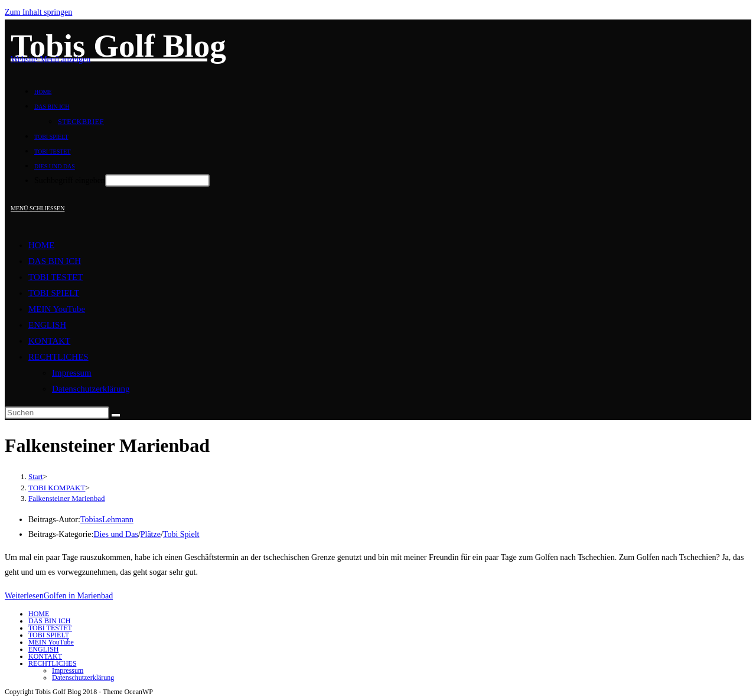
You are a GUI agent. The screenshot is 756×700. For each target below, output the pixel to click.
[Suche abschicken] (116, 415)
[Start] (36, 476)
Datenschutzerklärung (91, 389)
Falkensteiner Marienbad (67, 498)
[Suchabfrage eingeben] (57, 413)
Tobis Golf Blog (118, 46)
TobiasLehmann (107, 520)
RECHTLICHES (58, 357)
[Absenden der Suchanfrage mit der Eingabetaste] (157, 180)
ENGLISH (47, 325)
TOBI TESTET (56, 277)
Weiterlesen (59, 596)
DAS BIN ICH (55, 261)
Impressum (72, 373)
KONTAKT (49, 341)
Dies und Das (115, 534)
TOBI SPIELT (54, 293)
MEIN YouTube (57, 309)
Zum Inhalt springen (38, 12)
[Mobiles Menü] (38, 208)
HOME (41, 245)
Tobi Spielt (181, 534)
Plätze (151, 534)
